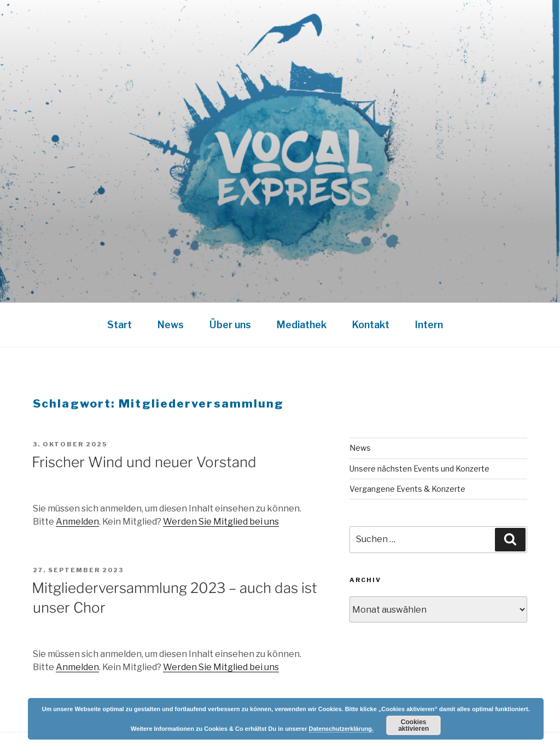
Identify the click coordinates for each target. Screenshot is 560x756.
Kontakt (371, 325)
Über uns (230, 325)
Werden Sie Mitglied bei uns (221, 522)
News (171, 325)
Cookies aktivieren (413, 725)
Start (119, 325)
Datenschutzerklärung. (342, 729)
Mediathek (302, 325)
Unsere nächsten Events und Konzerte (419, 469)
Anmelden (77, 522)
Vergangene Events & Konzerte (407, 489)
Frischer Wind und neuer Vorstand (144, 462)
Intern (429, 325)
